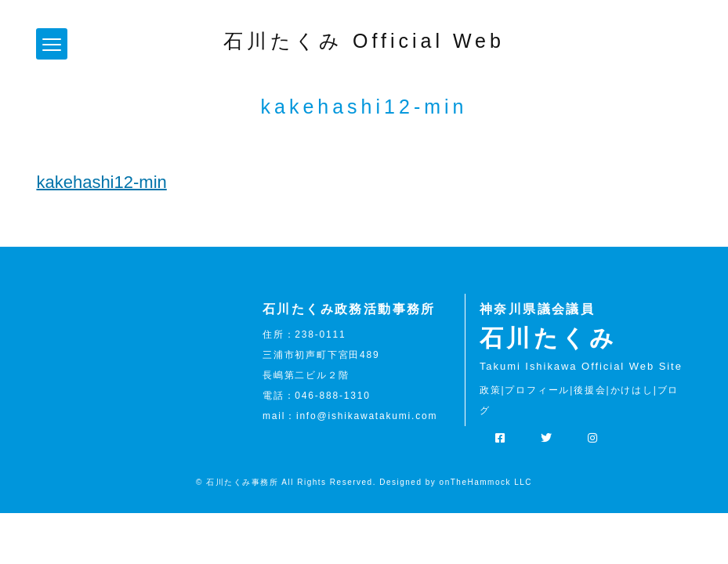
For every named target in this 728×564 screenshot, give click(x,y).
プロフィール (537, 390)
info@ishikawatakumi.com (367, 416)
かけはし (632, 390)
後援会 (590, 390)
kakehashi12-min (101, 182)
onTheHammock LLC (486, 482)
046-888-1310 (332, 396)
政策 (491, 390)
